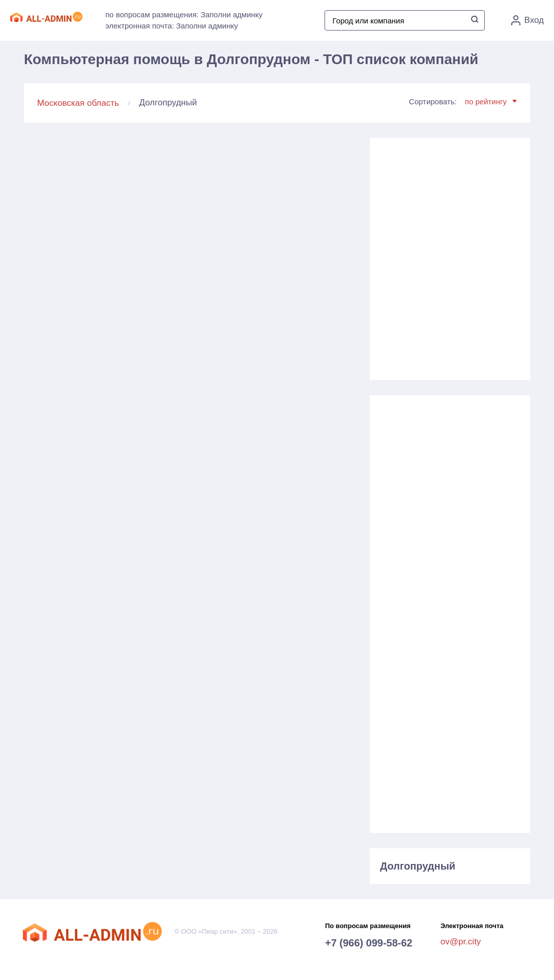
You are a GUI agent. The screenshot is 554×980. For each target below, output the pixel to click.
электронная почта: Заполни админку (172, 26)
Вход (528, 20)
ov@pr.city (461, 942)
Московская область (78, 103)
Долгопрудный (418, 866)
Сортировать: (463, 102)
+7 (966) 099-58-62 (369, 943)
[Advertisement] (450, 255)
